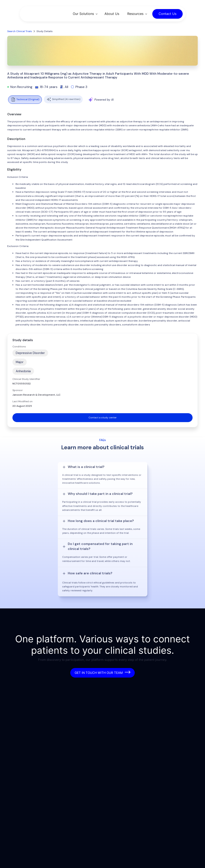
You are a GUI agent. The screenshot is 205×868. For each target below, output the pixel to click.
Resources (135, 14)
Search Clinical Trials (20, 31)
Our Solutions (83, 14)
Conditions (19, 347)
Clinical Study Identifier (26, 379)
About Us (112, 14)
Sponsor (18, 390)
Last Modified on (22, 401)
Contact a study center (103, 418)
